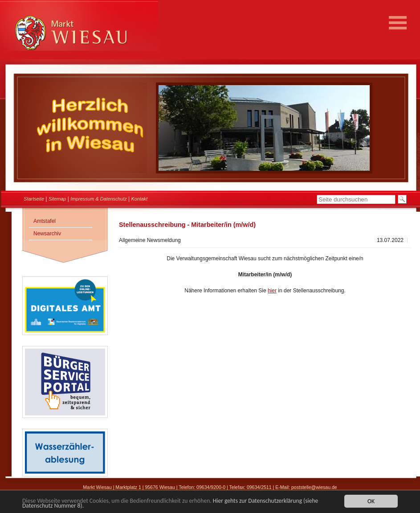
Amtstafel (45, 221)
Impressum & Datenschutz (99, 199)
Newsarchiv (47, 234)
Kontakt (140, 199)
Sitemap (57, 199)
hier (272, 291)
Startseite (34, 199)
